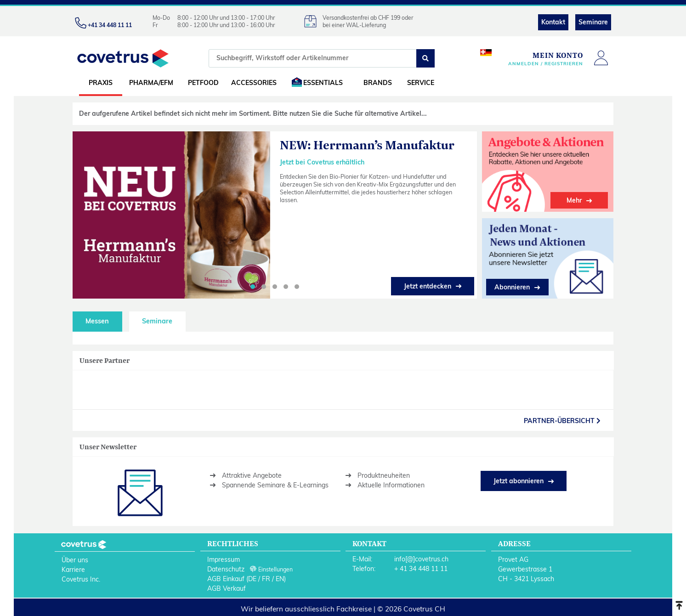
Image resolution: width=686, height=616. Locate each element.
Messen (97, 321)
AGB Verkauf (227, 588)
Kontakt (553, 22)
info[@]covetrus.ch (421, 559)
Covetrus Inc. (81, 579)
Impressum (224, 559)
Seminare (593, 22)
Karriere (73, 570)
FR (266, 579)
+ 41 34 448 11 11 (421, 569)
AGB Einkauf (226, 579)
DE (252, 579)
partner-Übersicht (562, 421)
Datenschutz (226, 569)
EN (280, 579)
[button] (253, 287)
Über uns (75, 560)
